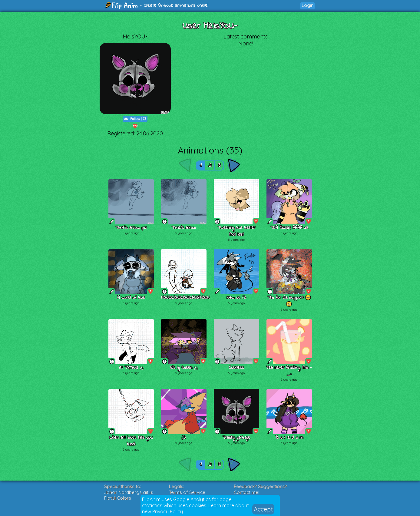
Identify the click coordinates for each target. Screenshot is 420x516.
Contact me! (246, 492)
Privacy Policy (168, 511)
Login (308, 5)
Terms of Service (187, 492)
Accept (263, 509)
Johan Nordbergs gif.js (129, 492)
